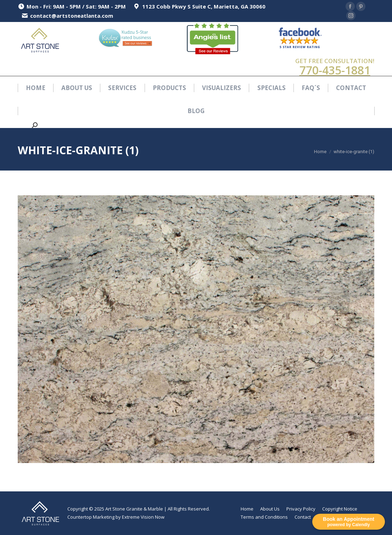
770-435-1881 (335, 70)
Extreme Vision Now (143, 517)
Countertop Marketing (91, 517)
